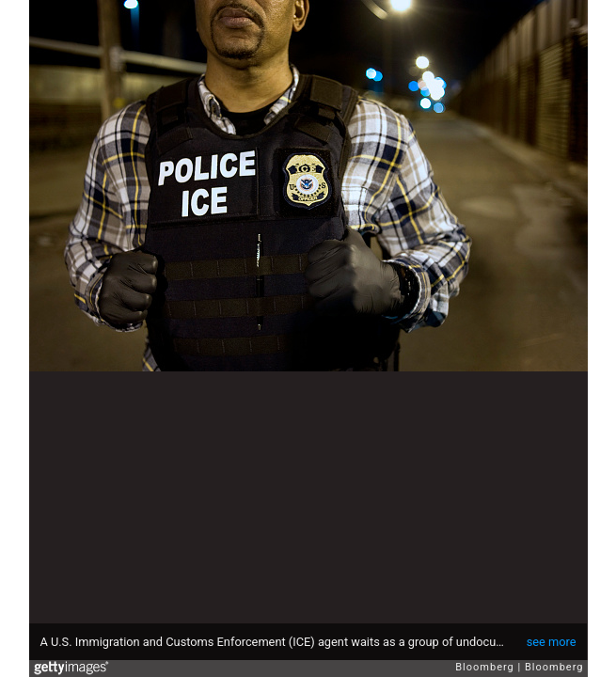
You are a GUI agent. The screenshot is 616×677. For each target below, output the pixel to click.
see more (552, 642)
